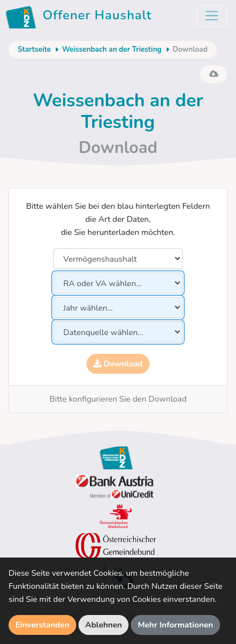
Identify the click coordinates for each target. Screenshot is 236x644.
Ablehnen (104, 625)
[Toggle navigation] (212, 16)
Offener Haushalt (80, 17)
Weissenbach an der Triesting (112, 49)
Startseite (34, 49)
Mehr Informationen (175, 625)
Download (118, 364)
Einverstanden (42, 625)
